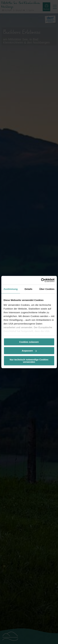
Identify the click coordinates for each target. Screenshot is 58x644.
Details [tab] (28, 289)
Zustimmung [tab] (11, 289)
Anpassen (29, 351)
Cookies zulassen (29, 342)
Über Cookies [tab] (47, 289)
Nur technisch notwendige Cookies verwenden (29, 361)
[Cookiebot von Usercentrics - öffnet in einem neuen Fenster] (41, 280)
